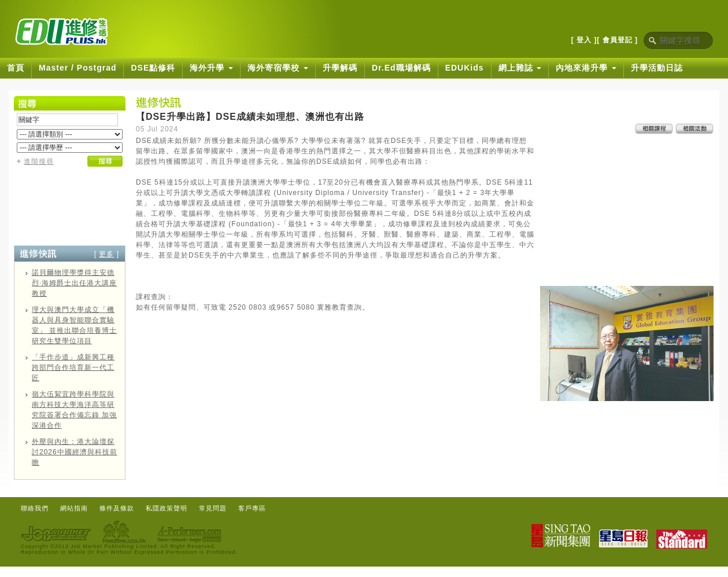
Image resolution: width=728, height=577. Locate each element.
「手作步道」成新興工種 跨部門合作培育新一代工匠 (73, 367)
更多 (106, 254)
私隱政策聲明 (167, 508)
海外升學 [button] (211, 68)
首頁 (16, 68)
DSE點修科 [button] (153, 68)
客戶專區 (252, 508)
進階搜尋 (39, 161)
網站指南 (74, 508)
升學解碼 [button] (340, 68)
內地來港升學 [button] (586, 68)
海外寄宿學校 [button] (278, 68)
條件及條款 (117, 508)
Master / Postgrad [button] (77, 68)
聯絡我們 (35, 508)
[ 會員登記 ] (617, 40)
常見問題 (213, 508)
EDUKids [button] (465, 68)
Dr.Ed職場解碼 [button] (401, 68)
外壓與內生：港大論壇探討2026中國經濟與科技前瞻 (75, 452)
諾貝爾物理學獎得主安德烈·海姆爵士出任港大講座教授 (74, 283)
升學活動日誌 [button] (657, 68)
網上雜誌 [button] (520, 68)
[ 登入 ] (584, 40)
